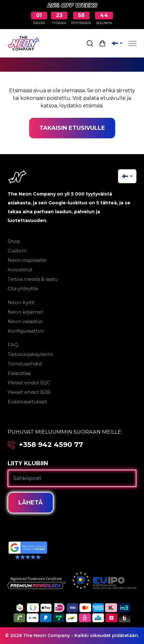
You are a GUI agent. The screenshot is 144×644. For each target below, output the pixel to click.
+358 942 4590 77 (51, 445)
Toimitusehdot (25, 364)
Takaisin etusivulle (72, 128)
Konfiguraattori (26, 331)
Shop (14, 241)
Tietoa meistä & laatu (33, 279)
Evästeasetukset (27, 402)
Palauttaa (19, 373)
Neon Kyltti (21, 302)
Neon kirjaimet (25, 312)
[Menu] (133, 43)
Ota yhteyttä (23, 289)
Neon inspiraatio (27, 260)
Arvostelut (20, 270)
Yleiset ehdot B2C (29, 383)
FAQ (13, 345)
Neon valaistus (25, 321)
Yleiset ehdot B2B (29, 392)
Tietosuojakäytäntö (30, 354)
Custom (17, 251)
